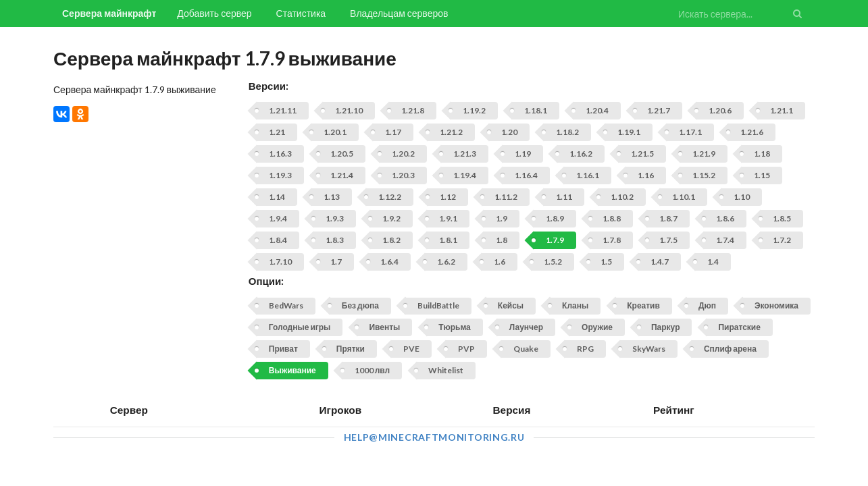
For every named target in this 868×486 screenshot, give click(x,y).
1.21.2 (451, 132)
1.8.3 (335, 240)
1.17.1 (690, 132)
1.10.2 (622, 197)
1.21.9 (704, 154)
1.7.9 (555, 240)
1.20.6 (720, 110)
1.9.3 (335, 218)
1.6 (500, 262)
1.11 (564, 197)
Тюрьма (455, 327)
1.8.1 (448, 240)
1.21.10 (349, 110)
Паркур (665, 327)
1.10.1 (684, 197)
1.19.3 (280, 175)
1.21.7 (659, 110)
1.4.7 (660, 262)
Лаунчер (526, 327)
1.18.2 (567, 132)
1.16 (646, 175)
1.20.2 (403, 154)
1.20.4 (597, 110)
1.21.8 (413, 110)
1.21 (277, 132)
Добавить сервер (214, 13)
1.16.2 (581, 154)
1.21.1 (782, 110)
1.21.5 (642, 154)
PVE (411, 349)
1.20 (509, 132)
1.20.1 (335, 132)
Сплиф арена (730, 349)
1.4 (713, 262)
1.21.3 (465, 154)
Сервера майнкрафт (109, 13)
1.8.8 (612, 218)
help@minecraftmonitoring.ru (434, 437)
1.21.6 (752, 132)
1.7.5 (668, 240)
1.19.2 (474, 110)
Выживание (292, 370)
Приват (283, 349)
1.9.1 (448, 218)
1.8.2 (391, 240)
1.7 (336, 262)
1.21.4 (342, 175)
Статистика (301, 13)
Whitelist (446, 370)
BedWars (286, 305)
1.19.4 (465, 175)
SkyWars (649, 349)
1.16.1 (588, 175)
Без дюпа (360, 305)
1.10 (742, 197)
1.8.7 (668, 218)
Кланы (575, 305)
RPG (585, 349)
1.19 (523, 154)
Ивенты (384, 327)
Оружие (597, 327)
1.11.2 (506, 197)
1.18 (762, 154)
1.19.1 (629, 132)
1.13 (332, 197)
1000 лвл (372, 370)
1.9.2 (391, 218)
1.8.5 (782, 218)
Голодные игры (300, 327)
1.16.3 (280, 154)
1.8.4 (278, 240)
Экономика (776, 305)
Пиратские (739, 327)
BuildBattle (438, 305)
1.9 (502, 218)
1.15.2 (704, 175)
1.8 (502, 240)
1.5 (606, 262)
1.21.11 (283, 110)
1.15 (762, 175)
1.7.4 (725, 240)
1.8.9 (555, 218)
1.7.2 (782, 240)
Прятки (351, 349)
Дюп (707, 305)
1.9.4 (278, 218)
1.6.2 (446, 262)
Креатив (643, 305)
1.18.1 (536, 110)
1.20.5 (342, 154)
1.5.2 (553, 262)
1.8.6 (725, 218)
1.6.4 (389, 262)
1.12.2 (390, 197)
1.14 (277, 197)
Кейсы (511, 305)
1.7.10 (280, 262)
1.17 (393, 132)
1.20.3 (403, 175)
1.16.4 (526, 175)
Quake (526, 349)
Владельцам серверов (399, 13)
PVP (466, 349)
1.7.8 (612, 240)
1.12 (448, 197)
